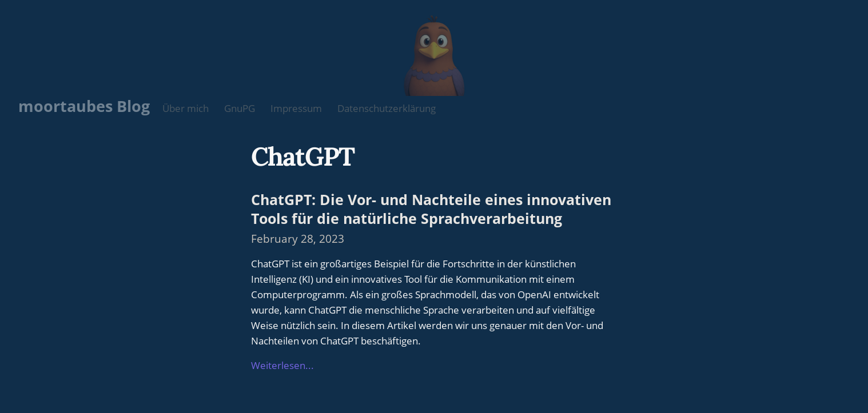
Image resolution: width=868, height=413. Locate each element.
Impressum (296, 108)
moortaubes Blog (84, 106)
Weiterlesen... (282, 365)
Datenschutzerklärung (387, 108)
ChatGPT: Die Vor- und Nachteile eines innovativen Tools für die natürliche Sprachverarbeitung (431, 208)
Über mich (186, 108)
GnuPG (240, 108)
